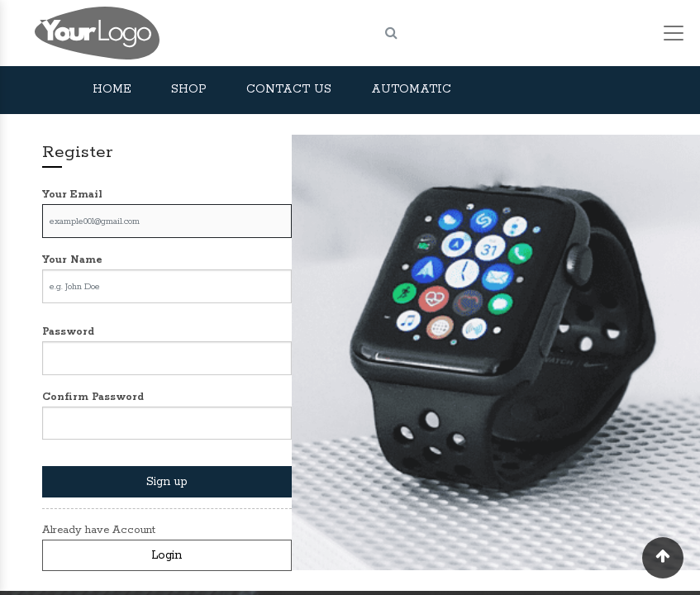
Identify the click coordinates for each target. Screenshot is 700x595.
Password (68, 332)
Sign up (167, 482)
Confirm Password (93, 397)
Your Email (72, 195)
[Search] (391, 33)
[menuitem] (112, 90)
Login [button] (167, 555)
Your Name (72, 260)
